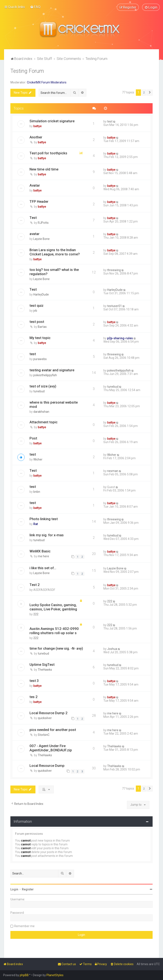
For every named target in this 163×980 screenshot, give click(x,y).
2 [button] (144, 92)
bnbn (37, 491)
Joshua (112, 649)
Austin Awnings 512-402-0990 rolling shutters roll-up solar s (54, 631)
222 (36, 614)
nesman (113, 471)
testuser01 (115, 306)
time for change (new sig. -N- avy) (56, 648)
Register (28, 889)
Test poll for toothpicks (48, 153)
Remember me (24, 926)
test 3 (34, 681)
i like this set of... (43, 568)
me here (43, 556)
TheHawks (45, 670)
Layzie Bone (41, 239)
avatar (34, 234)
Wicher (38, 459)
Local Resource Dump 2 (48, 713)
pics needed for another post (53, 730)
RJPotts (43, 223)
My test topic (40, 338)
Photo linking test (44, 519)
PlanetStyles (55, 975)
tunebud (39, 391)
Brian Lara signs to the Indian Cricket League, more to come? (55, 252)
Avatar (35, 185)
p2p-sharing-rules (120, 338)
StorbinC (44, 735)
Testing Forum (27, 71)
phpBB (24, 975)
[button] (150, 93)
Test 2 (35, 585)
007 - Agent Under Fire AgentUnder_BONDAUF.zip (51, 748)
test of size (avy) (43, 386)
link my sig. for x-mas (47, 535)
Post (33, 438)
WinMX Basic (40, 551)
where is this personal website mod (54, 404)
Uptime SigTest (42, 665)
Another (36, 137)
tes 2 (34, 697)
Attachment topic (44, 422)
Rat (36, 524)
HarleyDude (41, 294)
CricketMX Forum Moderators (47, 82)
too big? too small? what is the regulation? (54, 272)
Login (14, 889)
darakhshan (41, 411)
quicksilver (45, 718)
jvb (35, 311)
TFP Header (39, 201)
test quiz (37, 306)
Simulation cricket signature (52, 121)
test (110, 121)
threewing (114, 270)
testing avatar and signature (52, 370)
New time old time (44, 169)
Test (33, 218)
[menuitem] (35, 7)
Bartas (42, 327)
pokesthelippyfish (45, 375)
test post (37, 322)
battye (37, 126)
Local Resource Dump (47, 766)
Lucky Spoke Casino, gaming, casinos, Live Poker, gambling (53, 607)
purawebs (40, 359)
